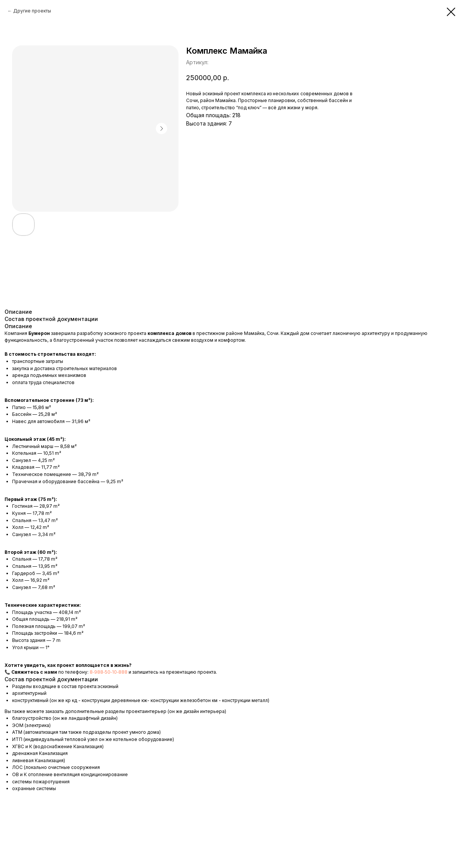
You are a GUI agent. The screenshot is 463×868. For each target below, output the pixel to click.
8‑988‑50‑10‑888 (109, 672)
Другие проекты (32, 11)
